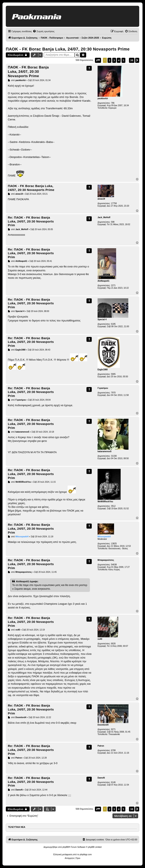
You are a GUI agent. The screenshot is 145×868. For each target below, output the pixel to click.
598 (113, 222)
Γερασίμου (103, 388)
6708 (113, 750)
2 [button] (109, 60)
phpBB (66, 847)
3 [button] (114, 60)
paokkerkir (103, 98)
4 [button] (119, 60)
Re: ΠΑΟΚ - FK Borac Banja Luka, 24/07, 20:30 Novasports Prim (31, 221)
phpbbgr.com (86, 854)
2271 (113, 285)
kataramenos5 (104, 451)
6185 (113, 324)
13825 (114, 544)
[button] (98, 60)
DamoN (101, 778)
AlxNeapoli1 (103, 281)
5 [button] (123, 60)
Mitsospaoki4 (104, 537)
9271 (113, 729)
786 (113, 103)
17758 (114, 203)
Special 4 (102, 319)
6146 (113, 782)
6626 (113, 644)
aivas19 (101, 199)
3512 (113, 506)
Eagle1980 (103, 370)
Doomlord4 (103, 725)
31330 (114, 456)
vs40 (100, 639)
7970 (113, 393)
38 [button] (132, 60)
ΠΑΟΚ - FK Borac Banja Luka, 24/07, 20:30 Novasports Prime (68, 49)
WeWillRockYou (105, 502)
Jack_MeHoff (104, 217)
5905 (113, 374)
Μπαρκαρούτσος (106, 560)
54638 (114, 565)
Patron (101, 746)
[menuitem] (44, 31)
